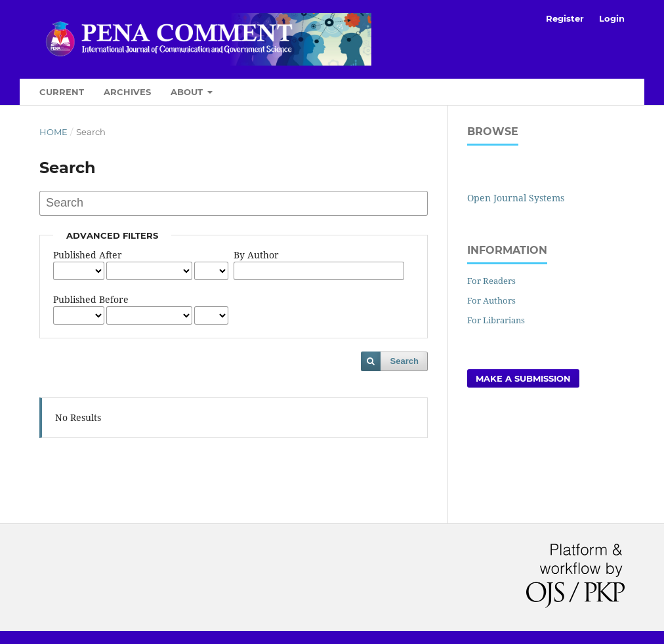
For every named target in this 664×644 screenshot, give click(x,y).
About (188, 92)
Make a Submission (523, 378)
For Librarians (496, 320)
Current (62, 92)
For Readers (491, 281)
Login (612, 18)
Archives (127, 92)
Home (53, 132)
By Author (256, 255)
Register (565, 18)
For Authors (491, 300)
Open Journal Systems (516, 198)
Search (405, 361)
